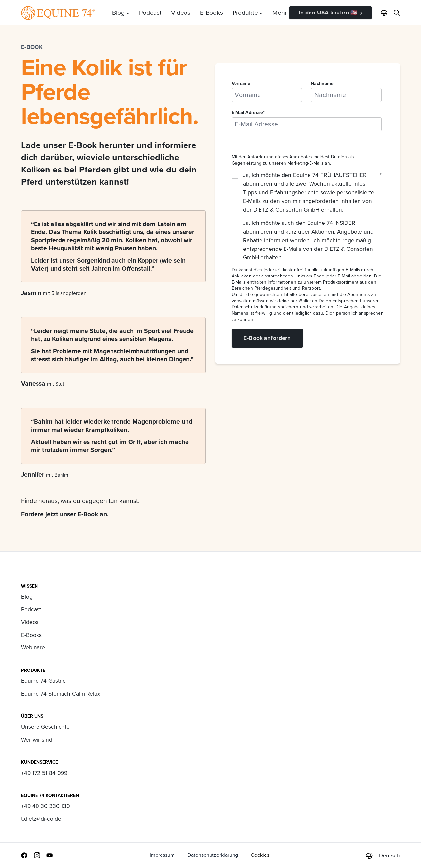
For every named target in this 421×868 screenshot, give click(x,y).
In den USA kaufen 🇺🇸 (328, 13)
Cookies (260, 855)
